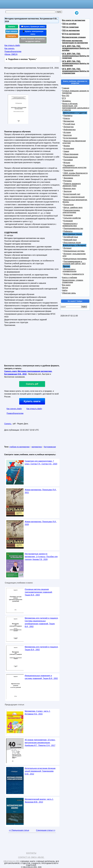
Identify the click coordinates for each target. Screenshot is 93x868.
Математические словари (74, 37)
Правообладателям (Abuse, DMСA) (13, 53)
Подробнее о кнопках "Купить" (22, 59)
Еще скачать (12, 31)
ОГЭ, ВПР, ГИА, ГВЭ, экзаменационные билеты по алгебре (76, 48)
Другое (65, 288)
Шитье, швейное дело (73, 207)
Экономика (68, 178)
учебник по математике (19, 447)
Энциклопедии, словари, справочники (73, 281)
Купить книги (32, 401)
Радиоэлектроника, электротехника (71, 211)
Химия (66, 151)
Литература (69, 127)
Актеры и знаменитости (74, 274)
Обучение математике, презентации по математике (75, 42)
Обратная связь (69, 293)
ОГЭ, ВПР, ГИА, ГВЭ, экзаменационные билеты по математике (76, 63)
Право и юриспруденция (74, 197)
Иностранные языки (72, 243)
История (67, 132)
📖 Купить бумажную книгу (33, 26)
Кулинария (68, 215)
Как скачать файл (14, 409)
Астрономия (69, 149)
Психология (69, 205)
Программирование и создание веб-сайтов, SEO (74, 263)
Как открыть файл (12, 45)
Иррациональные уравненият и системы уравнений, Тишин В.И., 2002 (41, 677)
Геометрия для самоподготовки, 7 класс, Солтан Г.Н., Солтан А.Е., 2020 (41, 462)
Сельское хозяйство (72, 218)
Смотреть (12, 36)
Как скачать (10, 48)
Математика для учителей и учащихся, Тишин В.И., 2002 (42, 648)
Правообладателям (15, 413)
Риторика (68, 181)
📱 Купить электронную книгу (33, 33)
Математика (69, 121)
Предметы (68, 116)
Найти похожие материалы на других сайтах (33, 40)
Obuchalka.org (12, 861)
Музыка (67, 163)
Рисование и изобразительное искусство (75, 166)
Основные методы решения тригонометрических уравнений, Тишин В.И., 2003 (39, 592)
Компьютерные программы (75, 259)
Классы (67, 118)
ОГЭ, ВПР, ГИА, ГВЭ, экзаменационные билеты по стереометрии (76, 71)
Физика (67, 146)
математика (37, 447)
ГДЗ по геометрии (70, 27)
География (68, 160)
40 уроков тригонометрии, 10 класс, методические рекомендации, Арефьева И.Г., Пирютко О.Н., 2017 (40, 743)
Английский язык (71, 237)
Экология (68, 191)
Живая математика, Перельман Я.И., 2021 (41, 491)
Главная (66, 88)
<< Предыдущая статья (19, 830)
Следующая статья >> (46, 830)
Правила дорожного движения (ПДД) (72, 185)
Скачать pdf (32, 384)
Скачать (12, 26)
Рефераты (68, 231)
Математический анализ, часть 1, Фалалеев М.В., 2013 (39, 801)
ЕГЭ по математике (71, 34)
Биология (68, 135)
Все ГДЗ (66, 96)
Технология (68, 170)
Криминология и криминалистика (70, 225)
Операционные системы (74, 251)
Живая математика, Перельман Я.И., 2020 (41, 523)
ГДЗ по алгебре (69, 24)
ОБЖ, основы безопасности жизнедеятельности (75, 174)
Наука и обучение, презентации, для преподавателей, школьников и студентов (76, 107)
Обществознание (71, 154)
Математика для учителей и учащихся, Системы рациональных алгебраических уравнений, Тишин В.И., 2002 (42, 622)
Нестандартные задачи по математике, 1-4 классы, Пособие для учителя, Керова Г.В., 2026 (41, 557)
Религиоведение (71, 157)
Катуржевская (50, 447)
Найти (65, 290)
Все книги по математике (74, 20)
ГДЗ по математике (71, 30)
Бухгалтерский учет (72, 194)
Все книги (66, 285)
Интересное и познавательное (70, 270)
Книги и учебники (70, 278)
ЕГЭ (64, 98)
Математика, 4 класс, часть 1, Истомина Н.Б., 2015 (38, 713)
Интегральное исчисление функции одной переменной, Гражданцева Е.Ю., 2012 (40, 771)
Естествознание (70, 138)
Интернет (68, 248)
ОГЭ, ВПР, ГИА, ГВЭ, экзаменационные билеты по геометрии (76, 56)
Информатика (70, 130)
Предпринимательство (73, 229)
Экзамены (67, 101)
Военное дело (70, 189)
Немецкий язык (70, 240)
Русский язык (69, 124)
